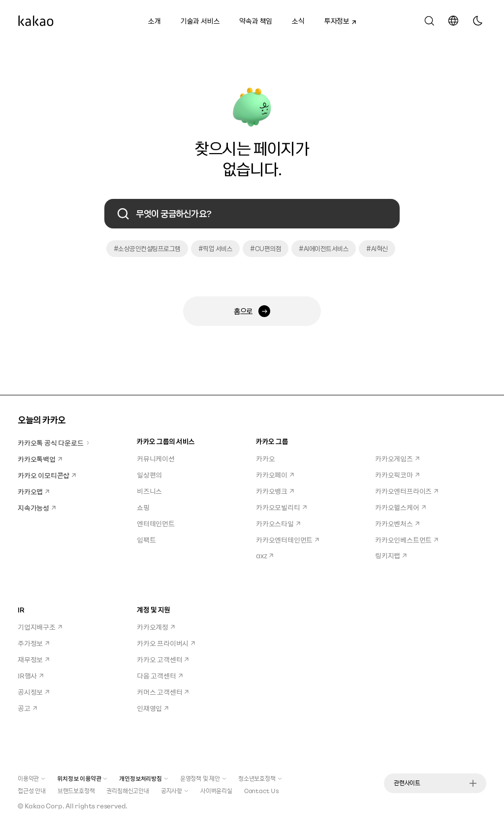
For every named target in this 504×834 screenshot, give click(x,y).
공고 (27, 708)
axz (265, 555)
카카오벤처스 (397, 523)
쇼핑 (143, 507)
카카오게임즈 (397, 458)
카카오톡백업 (40, 459)
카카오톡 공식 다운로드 (54, 443)
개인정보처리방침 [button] (143, 778)
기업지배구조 (40, 627)
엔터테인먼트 (156, 523)
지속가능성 (37, 508)
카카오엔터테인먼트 (287, 540)
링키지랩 (391, 555)
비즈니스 (149, 491)
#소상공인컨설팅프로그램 (147, 248)
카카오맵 (33, 491)
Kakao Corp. (45, 806)
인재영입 (153, 708)
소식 (298, 21)
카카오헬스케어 (400, 507)
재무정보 (33, 659)
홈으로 (252, 311)
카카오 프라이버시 (166, 643)
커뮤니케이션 (156, 458)
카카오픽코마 (397, 475)
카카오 (265, 458)
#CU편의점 (266, 248)
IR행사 (31, 675)
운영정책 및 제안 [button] (203, 778)
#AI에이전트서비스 (324, 248)
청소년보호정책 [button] (260, 778)
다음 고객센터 (160, 675)
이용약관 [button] (31, 778)
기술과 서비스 (200, 21)
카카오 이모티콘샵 (47, 475)
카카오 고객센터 (163, 659)
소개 (155, 21)
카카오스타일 (278, 523)
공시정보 (33, 692)
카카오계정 (156, 627)
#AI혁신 (377, 248)
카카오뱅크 (275, 491)
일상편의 (149, 475)
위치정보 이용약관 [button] (82, 778)
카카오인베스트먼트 (407, 540)
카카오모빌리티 (281, 507)
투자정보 (337, 20)
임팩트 (146, 540)
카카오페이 (275, 475)
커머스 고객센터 (163, 692)
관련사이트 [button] (435, 783)
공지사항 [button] (175, 791)
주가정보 (33, 643)
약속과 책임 (256, 21)
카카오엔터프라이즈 (407, 491)
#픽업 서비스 (216, 248)
